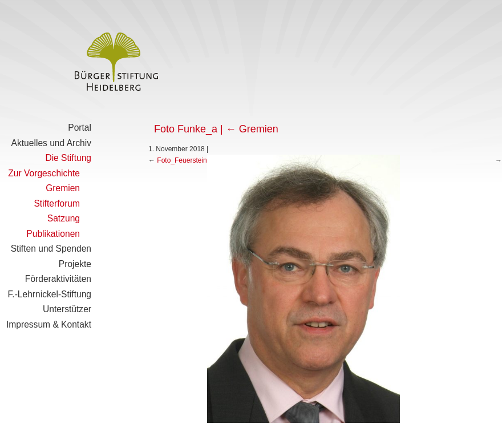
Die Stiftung (68, 158)
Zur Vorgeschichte (44, 173)
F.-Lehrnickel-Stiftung (50, 294)
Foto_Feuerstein (182, 160)
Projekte (75, 264)
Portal (80, 128)
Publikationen (53, 234)
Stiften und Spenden (51, 249)
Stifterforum (57, 203)
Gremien (63, 188)
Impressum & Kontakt (49, 324)
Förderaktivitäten (58, 279)
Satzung (64, 218)
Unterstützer (67, 309)
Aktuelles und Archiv (51, 143)
